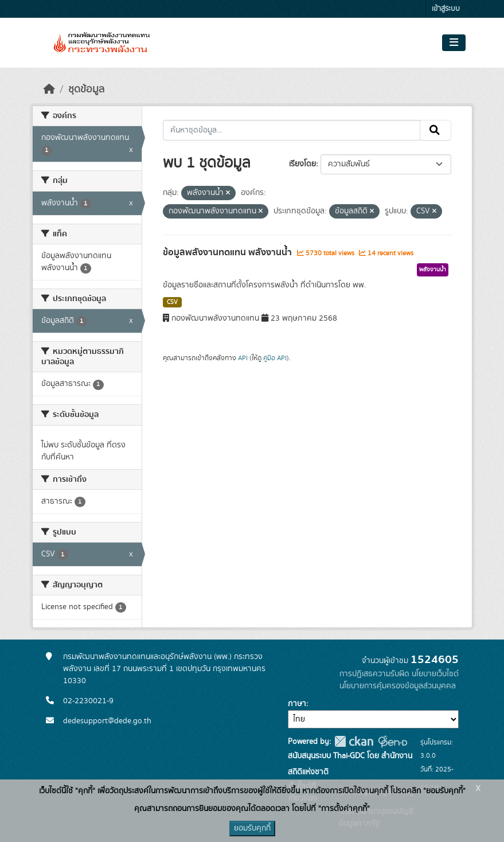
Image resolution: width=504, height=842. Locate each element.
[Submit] (435, 130)
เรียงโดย (302, 164)
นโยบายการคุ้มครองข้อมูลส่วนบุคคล (398, 686)
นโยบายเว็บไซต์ (435, 674)
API (243, 358)
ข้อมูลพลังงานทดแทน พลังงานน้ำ (228, 252)
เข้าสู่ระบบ (446, 9)
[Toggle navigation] (454, 43)
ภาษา (297, 704)
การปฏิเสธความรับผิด (374, 674)
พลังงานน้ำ (433, 270)
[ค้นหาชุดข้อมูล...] (292, 130)
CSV (172, 302)
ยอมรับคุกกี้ (252, 828)
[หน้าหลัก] (49, 89)
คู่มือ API (275, 358)
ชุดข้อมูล (86, 89)
